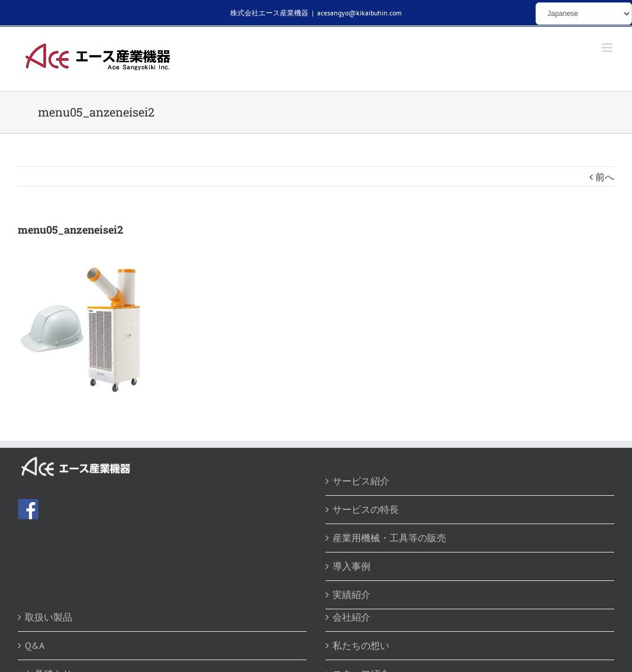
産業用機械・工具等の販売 (389, 538)
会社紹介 (352, 617)
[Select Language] (584, 14)
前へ (605, 177)
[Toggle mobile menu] (608, 48)
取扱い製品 (49, 617)
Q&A (35, 645)
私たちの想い (361, 645)
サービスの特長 (366, 509)
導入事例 (352, 566)
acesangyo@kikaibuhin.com (359, 13)
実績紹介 (352, 595)
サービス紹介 (361, 481)
